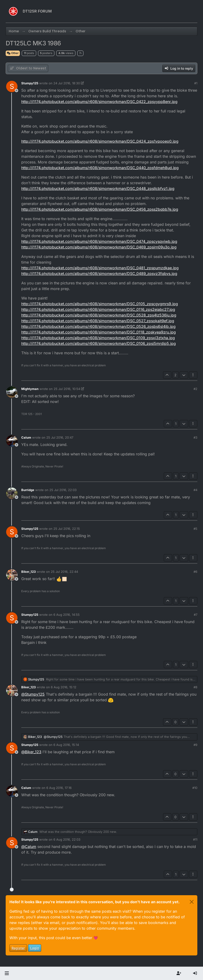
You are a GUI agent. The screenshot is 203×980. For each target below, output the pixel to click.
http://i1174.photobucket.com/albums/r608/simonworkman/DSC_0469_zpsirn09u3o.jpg (99, 247)
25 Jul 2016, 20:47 (60, 437)
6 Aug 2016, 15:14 (66, 745)
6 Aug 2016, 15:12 (64, 687)
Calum (26, 437)
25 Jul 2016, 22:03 (63, 490)
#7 (196, 615)
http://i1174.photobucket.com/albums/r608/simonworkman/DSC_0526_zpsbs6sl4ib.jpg (98, 326)
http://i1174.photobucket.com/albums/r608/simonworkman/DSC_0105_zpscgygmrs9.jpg (100, 304)
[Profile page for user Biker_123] (12, 575)
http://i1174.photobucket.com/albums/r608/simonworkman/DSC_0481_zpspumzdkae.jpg (100, 268)
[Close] (192, 902)
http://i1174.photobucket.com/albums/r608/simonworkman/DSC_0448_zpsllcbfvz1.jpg (98, 188)
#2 (195, 389)
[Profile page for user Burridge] (12, 493)
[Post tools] (193, 375)
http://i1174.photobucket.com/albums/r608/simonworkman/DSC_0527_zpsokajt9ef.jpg (98, 321)
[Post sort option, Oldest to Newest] (28, 68)
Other (13, 53)
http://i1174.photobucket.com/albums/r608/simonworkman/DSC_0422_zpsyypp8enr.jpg (99, 102)
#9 (195, 745)
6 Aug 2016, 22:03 (67, 839)
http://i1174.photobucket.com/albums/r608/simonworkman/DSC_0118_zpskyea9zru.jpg (99, 332)
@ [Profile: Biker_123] (31, 752)
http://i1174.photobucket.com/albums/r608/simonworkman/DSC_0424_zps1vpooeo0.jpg (100, 141)
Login (35, 948)
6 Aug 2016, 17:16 (59, 788)
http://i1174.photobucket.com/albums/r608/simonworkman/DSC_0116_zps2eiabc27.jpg (98, 309)
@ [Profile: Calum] (29, 847)
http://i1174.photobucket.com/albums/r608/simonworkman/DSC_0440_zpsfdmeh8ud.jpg (100, 168)
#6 (195, 572)
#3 (195, 437)
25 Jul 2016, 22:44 (64, 572)
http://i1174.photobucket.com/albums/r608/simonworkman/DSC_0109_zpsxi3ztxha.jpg (98, 338)
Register (18, 948)
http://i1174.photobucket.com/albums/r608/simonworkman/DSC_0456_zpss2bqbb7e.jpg (100, 209)
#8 (195, 687)
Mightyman (30, 389)
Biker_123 (28, 572)
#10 (195, 788)
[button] (7, 973)
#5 (195, 529)
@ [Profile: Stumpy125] (33, 694)
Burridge (28, 490)
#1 (196, 83)
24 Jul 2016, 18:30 (67, 83)
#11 (195, 839)
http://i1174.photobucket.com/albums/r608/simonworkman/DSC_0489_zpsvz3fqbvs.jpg (99, 274)
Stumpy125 (30, 83)
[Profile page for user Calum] (12, 441)
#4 (195, 490)
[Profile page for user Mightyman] (12, 392)
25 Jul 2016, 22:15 (67, 529)
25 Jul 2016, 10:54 (67, 389)
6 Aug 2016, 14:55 (67, 615)
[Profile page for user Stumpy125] (12, 86)
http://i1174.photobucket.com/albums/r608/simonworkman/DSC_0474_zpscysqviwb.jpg (99, 241)
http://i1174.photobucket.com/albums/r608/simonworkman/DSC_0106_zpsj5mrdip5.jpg (99, 343)
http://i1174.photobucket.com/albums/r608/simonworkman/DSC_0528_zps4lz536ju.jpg (99, 315)
